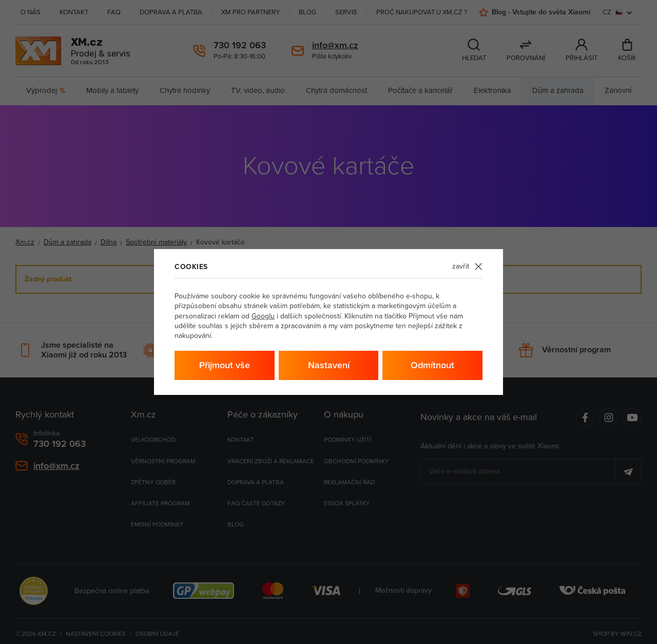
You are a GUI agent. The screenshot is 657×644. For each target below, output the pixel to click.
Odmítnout (432, 365)
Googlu (263, 316)
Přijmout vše (225, 365)
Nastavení (329, 365)
